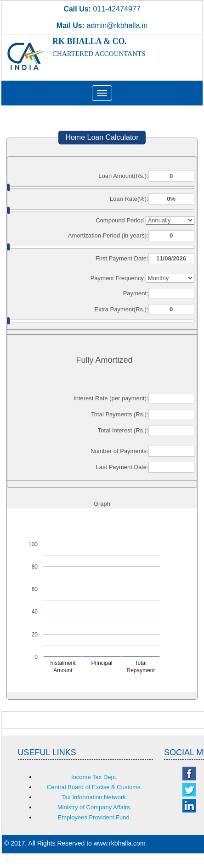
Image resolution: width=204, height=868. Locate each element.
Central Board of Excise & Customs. (94, 787)
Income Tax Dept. (94, 777)
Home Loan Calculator (102, 137)
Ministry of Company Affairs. (95, 807)
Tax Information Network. (95, 797)
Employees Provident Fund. (95, 817)
